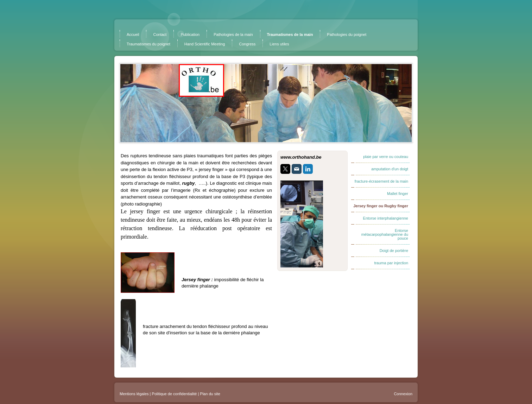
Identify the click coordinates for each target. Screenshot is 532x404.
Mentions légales (134, 394)
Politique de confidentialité (175, 394)
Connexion (403, 394)
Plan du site (210, 394)
